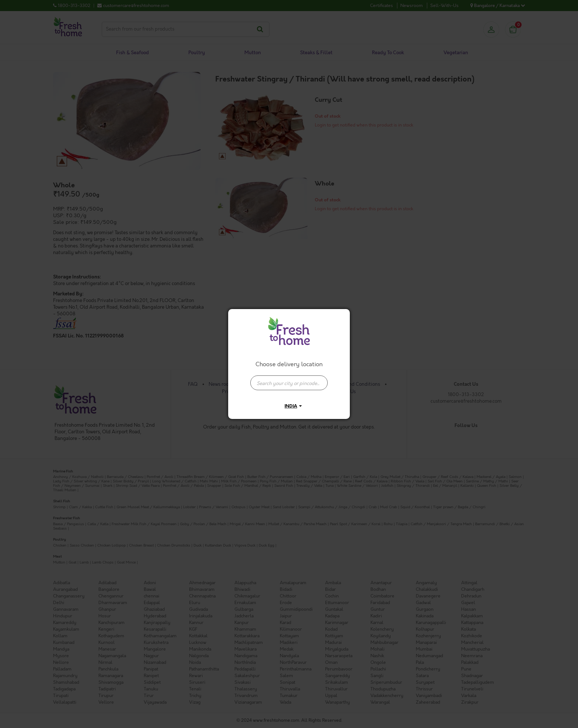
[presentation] (289, 383)
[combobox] (289, 379)
